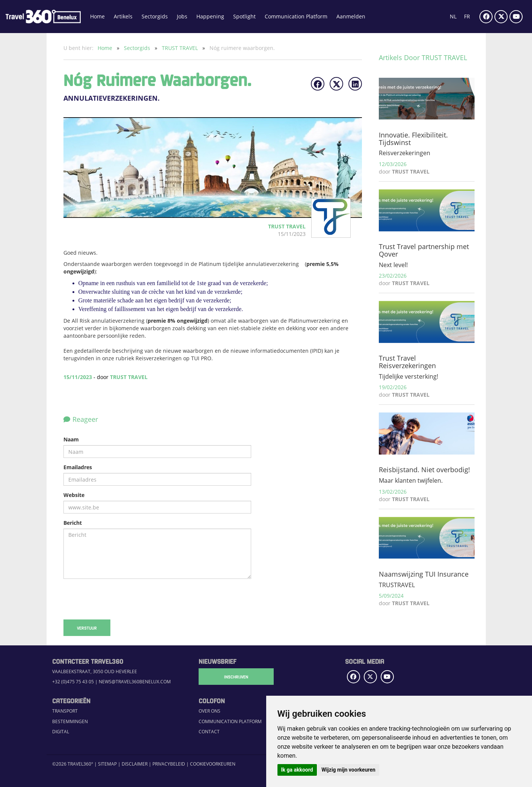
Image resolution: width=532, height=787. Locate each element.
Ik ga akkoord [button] (297, 770)
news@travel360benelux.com (135, 682)
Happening (210, 16)
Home (97, 16)
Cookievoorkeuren (213, 764)
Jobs (182, 16)
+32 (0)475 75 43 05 (73, 682)
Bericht (73, 523)
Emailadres (78, 467)
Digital (61, 732)
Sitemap (107, 764)
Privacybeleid (169, 764)
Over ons (209, 711)
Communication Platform (296, 16)
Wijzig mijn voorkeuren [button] (348, 770)
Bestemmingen (70, 721)
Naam (71, 439)
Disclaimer (135, 764)
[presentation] (121, 599)
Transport (65, 711)
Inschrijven (236, 677)
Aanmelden (351, 16)
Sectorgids (155, 16)
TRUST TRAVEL (181, 48)
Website (74, 495)
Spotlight (244, 16)
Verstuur (87, 628)
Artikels (123, 16)
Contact (209, 732)
